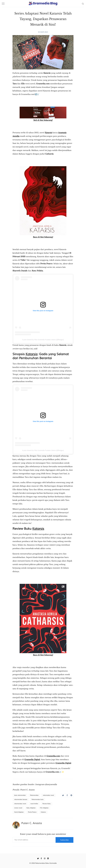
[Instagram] (45, 858)
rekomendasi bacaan (21, 800)
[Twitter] (38, 858)
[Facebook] (41, 858)
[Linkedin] (48, 858)
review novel (18, 808)
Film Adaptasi (44, 808)
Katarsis (49, 133)
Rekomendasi (34, 795)
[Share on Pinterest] (71, 795)
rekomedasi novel (48, 795)
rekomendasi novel (20, 804)
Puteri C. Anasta (32, 823)
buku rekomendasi (20, 795)
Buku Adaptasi (31, 808)
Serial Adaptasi (19, 812)
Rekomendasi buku (38, 800)
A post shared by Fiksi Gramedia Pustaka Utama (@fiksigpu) (43, 340)
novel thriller (34, 804)
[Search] (83, 4)
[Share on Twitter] (63, 795)
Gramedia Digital (63, 763)
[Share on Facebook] (67, 795)
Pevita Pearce (32, 812)
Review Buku (47, 804)
